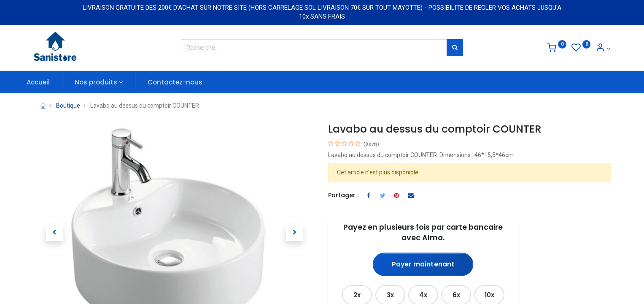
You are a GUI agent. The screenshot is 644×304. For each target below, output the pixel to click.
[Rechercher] (455, 48)
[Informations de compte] (603, 49)
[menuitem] (58, 82)
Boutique (68, 106)
